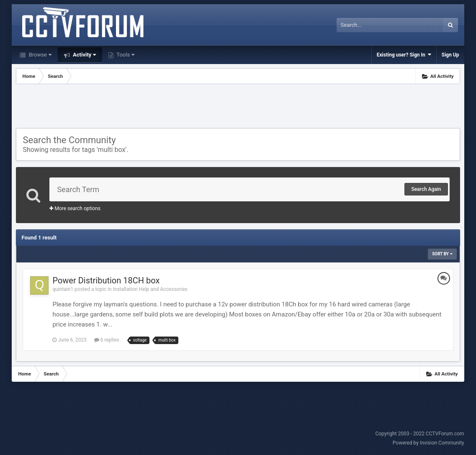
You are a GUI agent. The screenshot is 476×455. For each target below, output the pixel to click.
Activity (84, 55)
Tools (125, 55)
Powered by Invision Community (428, 443)
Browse (39, 55)
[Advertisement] (238, 107)
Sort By (442, 254)
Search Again (426, 189)
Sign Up (450, 55)
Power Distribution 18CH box (106, 280)
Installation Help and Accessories (150, 289)
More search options (75, 208)
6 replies (107, 340)
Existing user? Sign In (404, 55)
